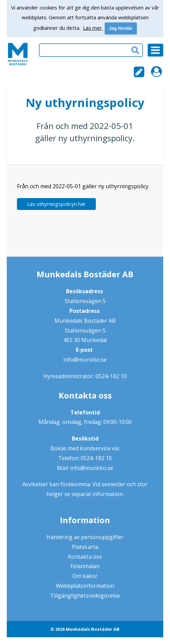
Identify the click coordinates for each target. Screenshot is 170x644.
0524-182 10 (111, 376)
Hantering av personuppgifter (85, 537)
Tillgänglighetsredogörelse (85, 596)
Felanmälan (85, 566)
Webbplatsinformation (85, 586)
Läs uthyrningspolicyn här (56, 204)
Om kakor (85, 576)
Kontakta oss (85, 557)
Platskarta (85, 547)
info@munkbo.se (85, 360)
